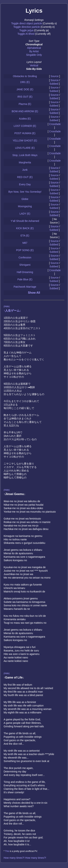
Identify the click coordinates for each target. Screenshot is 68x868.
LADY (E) (25, 214)
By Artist (34, 51)
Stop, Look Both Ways (25, 155)
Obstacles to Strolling (25, 76)
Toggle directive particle (27, 27)
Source (55, 76)
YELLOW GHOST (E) (25, 141)
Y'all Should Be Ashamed (25, 221)
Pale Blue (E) (25, 279)
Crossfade (55, 124)
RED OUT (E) (25, 177)
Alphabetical (34, 48)
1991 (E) (25, 82)
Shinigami (25, 265)
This (7, 851)
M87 (25, 243)
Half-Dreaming (25, 272)
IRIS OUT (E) (25, 97)
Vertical (34, 65)
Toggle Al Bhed (26, 34)
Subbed (54, 84)
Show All (34, 293)
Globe (25, 199)
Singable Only (34, 55)
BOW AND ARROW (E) (25, 111)
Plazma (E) (25, 104)
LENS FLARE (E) (25, 148)
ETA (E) (25, 236)
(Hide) (7, 306)
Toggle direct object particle (27, 23)
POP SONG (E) (25, 250)
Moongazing (25, 206)
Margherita (25, 162)
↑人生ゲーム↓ (12, 311)
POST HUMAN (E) (25, 133)
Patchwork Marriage (25, 287)
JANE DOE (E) (25, 89)
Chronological (34, 44)
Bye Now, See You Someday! (25, 192)
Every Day (25, 184)
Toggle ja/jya (26, 30)
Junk (25, 170)
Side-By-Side (34, 69)
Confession (25, 257)
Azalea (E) (25, 119)
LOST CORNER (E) (25, 126)
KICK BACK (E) (25, 228)
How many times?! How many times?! (25, 858)
